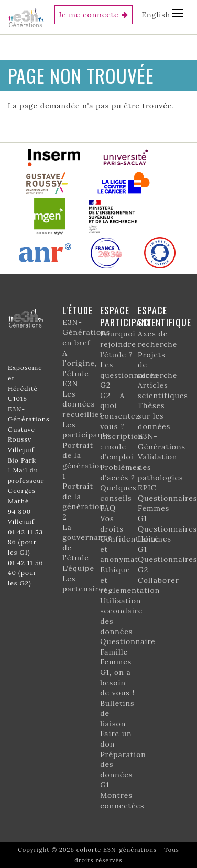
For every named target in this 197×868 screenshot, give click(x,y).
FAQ (108, 508)
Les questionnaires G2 (129, 375)
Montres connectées (122, 801)
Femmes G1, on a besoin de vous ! (117, 677)
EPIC (147, 488)
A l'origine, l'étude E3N (80, 369)
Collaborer (158, 580)
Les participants (86, 430)
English (156, 15)
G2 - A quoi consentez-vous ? (122, 411)
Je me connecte (89, 15)
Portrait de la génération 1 (83, 461)
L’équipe (78, 568)
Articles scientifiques (163, 390)
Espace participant (126, 316)
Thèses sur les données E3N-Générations (162, 426)
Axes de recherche (157, 339)
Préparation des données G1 (123, 770)
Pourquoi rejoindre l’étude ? (118, 344)
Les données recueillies (83, 404)
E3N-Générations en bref (86, 332)
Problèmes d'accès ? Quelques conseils (121, 483)
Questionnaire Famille (128, 647)
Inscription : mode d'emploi (122, 447)
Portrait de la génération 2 (83, 501)
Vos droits (112, 524)
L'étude (78, 310)
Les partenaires (85, 584)
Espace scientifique (165, 316)
